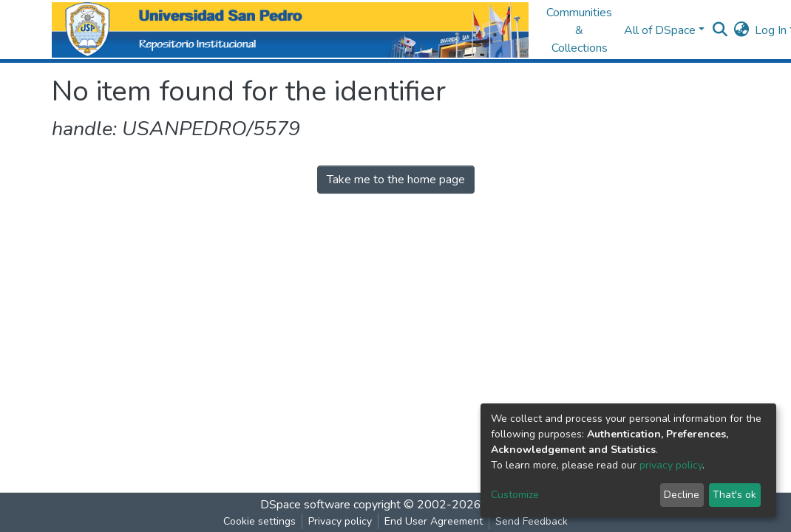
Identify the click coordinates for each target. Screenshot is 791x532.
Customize (515, 495)
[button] (741, 30)
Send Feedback (532, 521)
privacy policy (671, 465)
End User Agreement (434, 521)
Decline (682, 495)
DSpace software (305, 505)
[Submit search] (720, 30)
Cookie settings (259, 521)
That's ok (734, 495)
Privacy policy (340, 521)
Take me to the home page (396, 180)
